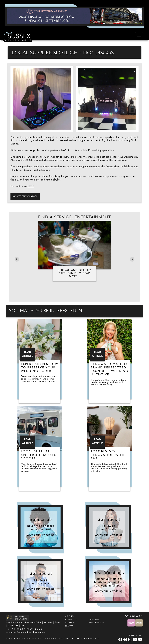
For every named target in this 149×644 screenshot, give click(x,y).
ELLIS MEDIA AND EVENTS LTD (40, 639)
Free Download (97, 623)
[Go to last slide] (17, 259)
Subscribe (94, 620)
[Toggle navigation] (139, 35)
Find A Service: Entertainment (75, 217)
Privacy (69, 626)
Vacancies (70, 623)
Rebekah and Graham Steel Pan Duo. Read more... (74, 274)
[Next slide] (132, 259)
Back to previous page (25, 196)
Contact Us (71, 620)
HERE (31, 186)
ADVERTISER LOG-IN (134, 616)
